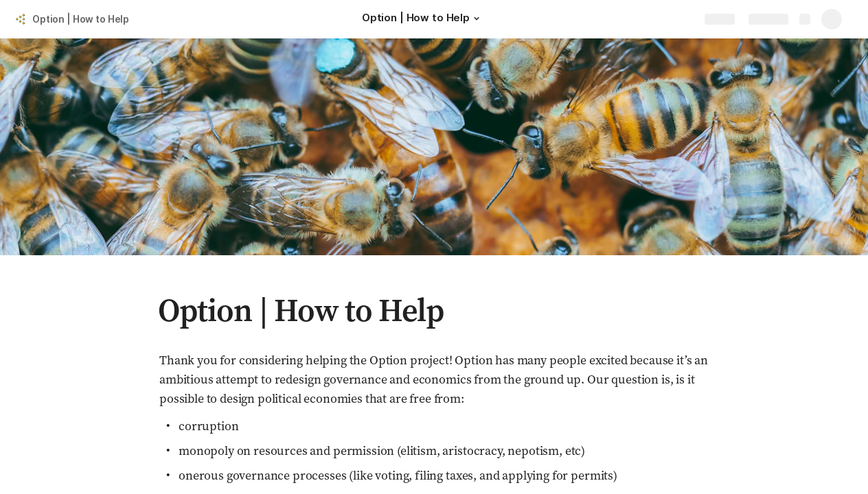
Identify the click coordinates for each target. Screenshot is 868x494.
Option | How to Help (81, 19)
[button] (477, 19)
